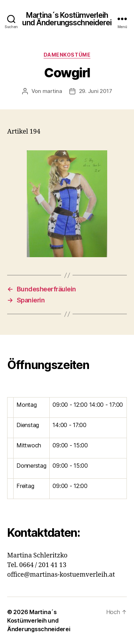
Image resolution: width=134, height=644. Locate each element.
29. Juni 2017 (96, 91)
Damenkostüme (67, 55)
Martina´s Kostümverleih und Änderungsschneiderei (67, 19)
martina (52, 91)
